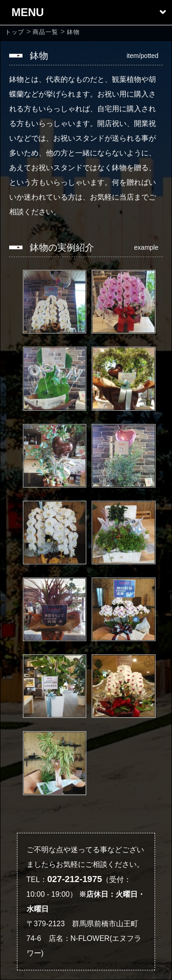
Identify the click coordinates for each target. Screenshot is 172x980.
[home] (15, 32)
